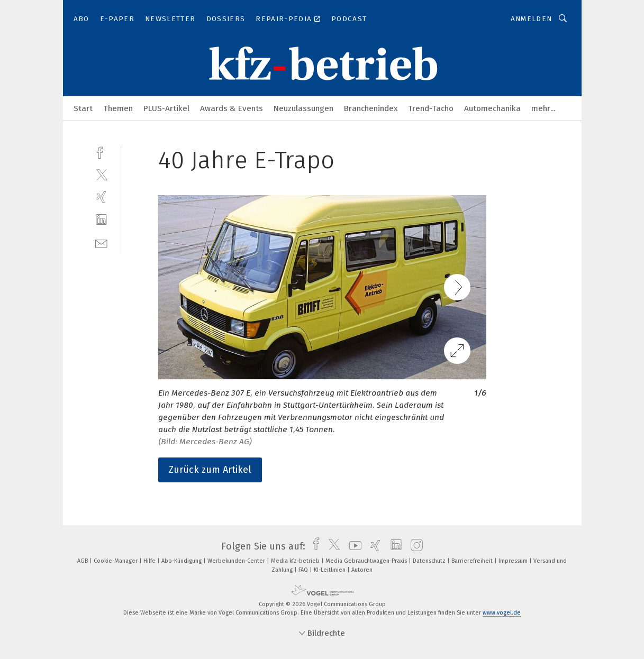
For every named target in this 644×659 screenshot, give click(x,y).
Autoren (362, 570)
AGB (83, 561)
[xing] (101, 197)
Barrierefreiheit (473, 561)
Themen (118, 108)
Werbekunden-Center (237, 561)
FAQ (304, 570)
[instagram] (414, 546)
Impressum (514, 561)
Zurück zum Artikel (210, 470)
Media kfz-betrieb (296, 561)
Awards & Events (232, 108)
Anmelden (532, 19)
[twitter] (101, 174)
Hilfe (150, 561)
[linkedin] (101, 220)
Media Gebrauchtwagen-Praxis (367, 561)
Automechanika (492, 108)
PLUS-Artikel (166, 108)
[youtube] (353, 546)
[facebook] (101, 152)
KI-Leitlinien (330, 570)
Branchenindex (371, 108)
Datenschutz (430, 561)
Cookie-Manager (116, 561)
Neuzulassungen (303, 108)
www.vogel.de (502, 613)
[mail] (101, 242)
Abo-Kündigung (182, 561)
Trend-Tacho (431, 108)
